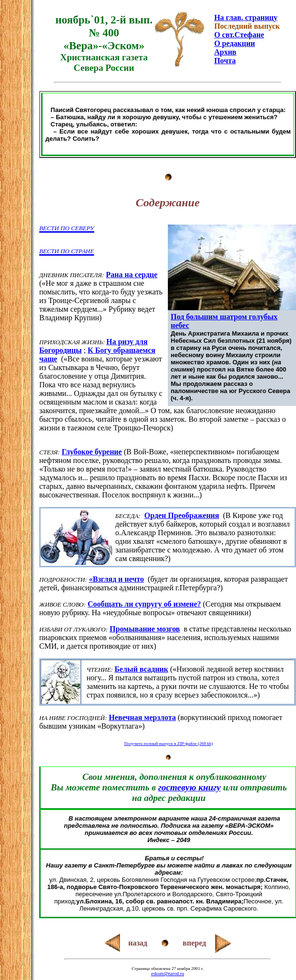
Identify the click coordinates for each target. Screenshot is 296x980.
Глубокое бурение (92, 452)
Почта (225, 61)
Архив (225, 52)
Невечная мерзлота (143, 717)
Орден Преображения (182, 515)
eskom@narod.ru (168, 974)
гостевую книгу (190, 787)
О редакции (235, 43)
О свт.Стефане (239, 35)
